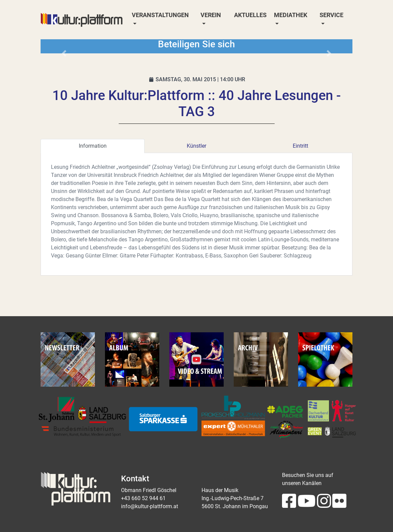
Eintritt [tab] (300, 146)
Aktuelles (250, 15)
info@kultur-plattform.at (150, 506)
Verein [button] (211, 15)
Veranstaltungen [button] (160, 15)
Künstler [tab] (196, 146)
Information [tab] (93, 146)
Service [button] (331, 15)
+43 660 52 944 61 (143, 498)
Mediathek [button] (291, 15)
